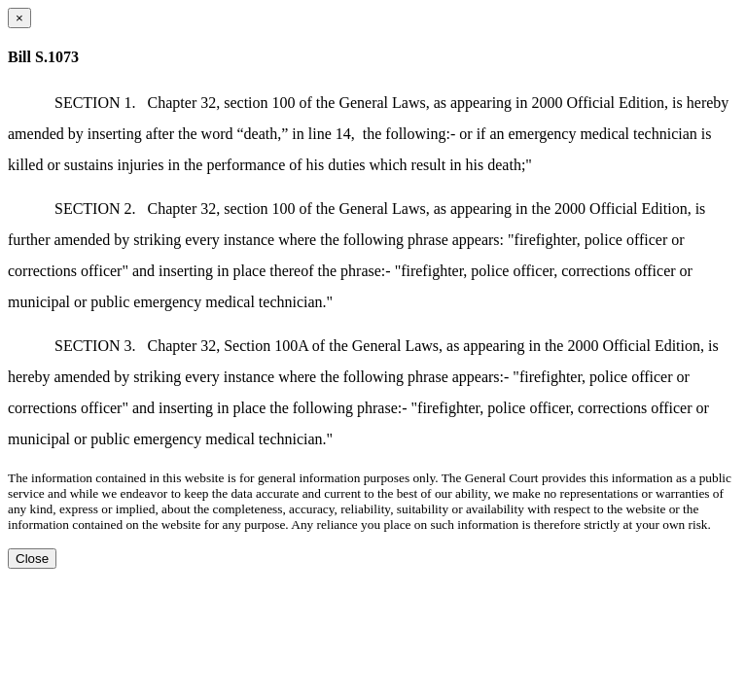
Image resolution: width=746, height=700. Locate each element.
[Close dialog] (19, 18)
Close (32, 559)
